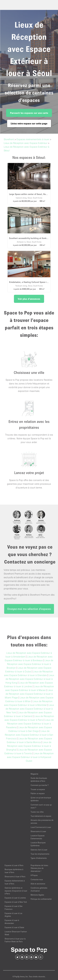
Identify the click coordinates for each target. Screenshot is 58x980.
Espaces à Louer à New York (16, 902)
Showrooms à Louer (38, 831)
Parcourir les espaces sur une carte (29, 113)
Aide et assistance (38, 884)
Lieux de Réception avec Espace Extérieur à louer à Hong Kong (30, 679)
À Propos (34, 875)
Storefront (9, 139)
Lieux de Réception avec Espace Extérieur (26, 143)
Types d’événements (39, 858)
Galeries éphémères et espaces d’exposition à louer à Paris (16, 891)
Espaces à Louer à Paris (14, 865)
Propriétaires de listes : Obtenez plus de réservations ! (40, 868)
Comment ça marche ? (40, 785)
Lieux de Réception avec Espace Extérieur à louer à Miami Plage (29, 694)
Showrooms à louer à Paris (15, 876)
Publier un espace (38, 793)
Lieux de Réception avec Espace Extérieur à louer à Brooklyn (30, 664)
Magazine (34, 774)
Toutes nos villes (37, 812)
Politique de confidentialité (41, 899)
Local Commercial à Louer (41, 827)
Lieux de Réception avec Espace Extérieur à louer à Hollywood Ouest (30, 757)
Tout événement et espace (41, 816)
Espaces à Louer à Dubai (14, 927)
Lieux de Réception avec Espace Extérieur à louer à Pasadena (30, 724)
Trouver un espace (38, 789)
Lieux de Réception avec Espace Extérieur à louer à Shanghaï (29, 746)
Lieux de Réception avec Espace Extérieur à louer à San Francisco (29, 735)
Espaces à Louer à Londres (15, 898)
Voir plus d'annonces (29, 299)
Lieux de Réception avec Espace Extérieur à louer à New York (30, 709)
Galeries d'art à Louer (39, 850)
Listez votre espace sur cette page (29, 123)
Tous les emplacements (40, 854)
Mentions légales (37, 895)
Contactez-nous (37, 879)
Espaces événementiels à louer (33, 139)
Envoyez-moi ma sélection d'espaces (29, 609)
